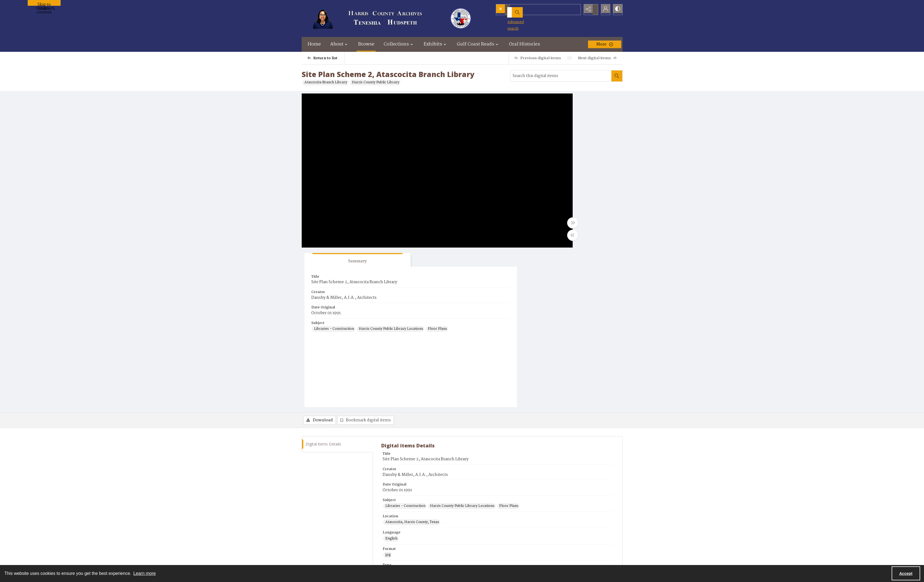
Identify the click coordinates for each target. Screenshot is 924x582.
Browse (366, 44)
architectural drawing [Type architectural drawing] (403, 415)
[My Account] (603, 10)
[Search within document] (617, 76)
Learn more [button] (145, 573)
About (553, 542)
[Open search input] (576, 10)
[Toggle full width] (516, 226)
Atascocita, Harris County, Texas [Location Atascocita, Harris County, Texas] (412, 366)
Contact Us (557, 535)
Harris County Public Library (376, 83)
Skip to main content (44, 4)
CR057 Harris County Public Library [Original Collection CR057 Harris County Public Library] (415, 462)
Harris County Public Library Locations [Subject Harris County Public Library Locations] (560, 180)
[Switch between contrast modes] (617, 10)
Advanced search (514, 19)
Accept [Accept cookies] (906, 574)
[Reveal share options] (590, 10)
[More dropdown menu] (605, 44)
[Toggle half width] (516, 238)
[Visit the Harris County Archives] (316, 545)
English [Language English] (391, 382)
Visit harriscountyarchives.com (412, 478)
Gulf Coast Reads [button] (478, 44)
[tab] (544, 103)
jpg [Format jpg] (388, 398)
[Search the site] (530, 10)
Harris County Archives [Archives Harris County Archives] (405, 446)
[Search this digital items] (561, 76)
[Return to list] (326, 58)
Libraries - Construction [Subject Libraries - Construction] (548, 172)
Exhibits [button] (436, 44)
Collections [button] (399, 44)
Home (314, 44)
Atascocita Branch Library (326, 83)
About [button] (340, 44)
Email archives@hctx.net (407, 494)
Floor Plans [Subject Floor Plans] (538, 187)
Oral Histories (525, 44)
